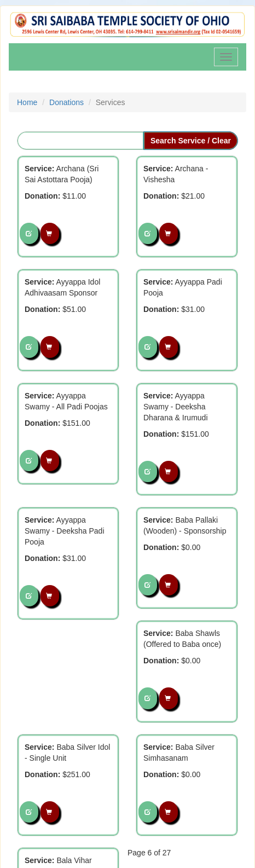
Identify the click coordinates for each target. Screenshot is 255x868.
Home (27, 102)
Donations (66, 102)
